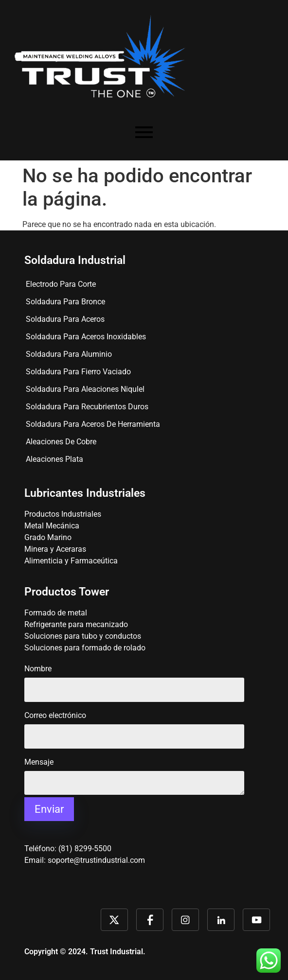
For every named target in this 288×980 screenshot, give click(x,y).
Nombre (134, 680)
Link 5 (256, 920)
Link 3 (185, 920)
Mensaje (134, 782)
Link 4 (221, 920)
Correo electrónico (134, 726)
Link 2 (150, 920)
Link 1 (114, 920)
